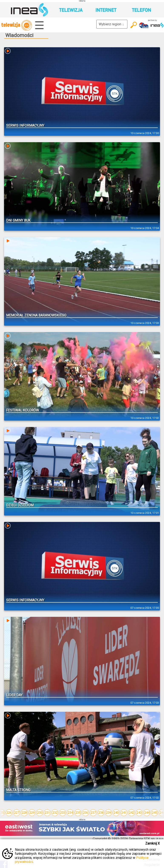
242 (131, 813)
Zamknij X (153, 843)
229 (32, 813)
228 (24, 813)
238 (101, 813)
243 (139, 813)
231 (47, 813)
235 (78, 813)
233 (63, 813)
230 (40, 813)
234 (70, 813)
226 (9, 813)
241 (124, 813)
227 (17, 813)
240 (116, 813)
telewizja (16, 25)
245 (154, 813)
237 (93, 813)
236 (86, 813)
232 (55, 813)
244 (147, 813)
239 (108, 813)
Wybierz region (112, 24)
